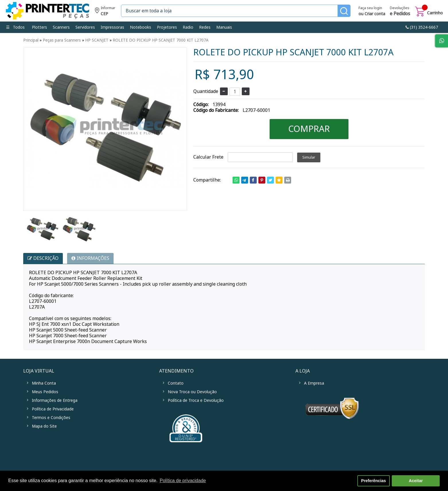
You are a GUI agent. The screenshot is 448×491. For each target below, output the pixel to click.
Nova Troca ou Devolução (192, 392)
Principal (31, 40)
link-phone (422, 27)
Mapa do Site (44, 426)
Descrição (43, 258)
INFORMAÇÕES (90, 258)
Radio (188, 27)
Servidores (85, 27)
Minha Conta (44, 383)
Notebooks (141, 27)
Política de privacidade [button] (183, 481)
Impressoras (112, 27)
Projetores (167, 27)
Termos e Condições (51, 418)
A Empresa (314, 383)
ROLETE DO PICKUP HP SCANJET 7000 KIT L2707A (161, 40)
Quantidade (206, 91)
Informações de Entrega (55, 400)
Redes (205, 27)
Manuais (224, 27)
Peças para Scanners (62, 40)
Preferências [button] (373, 481)
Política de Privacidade (53, 409)
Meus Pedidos (45, 392)
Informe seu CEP (105, 12)
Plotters (39, 27)
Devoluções (400, 11)
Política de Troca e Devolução (196, 400)
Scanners (61, 27)
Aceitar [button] (416, 481)
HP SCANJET (97, 40)
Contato (176, 383)
